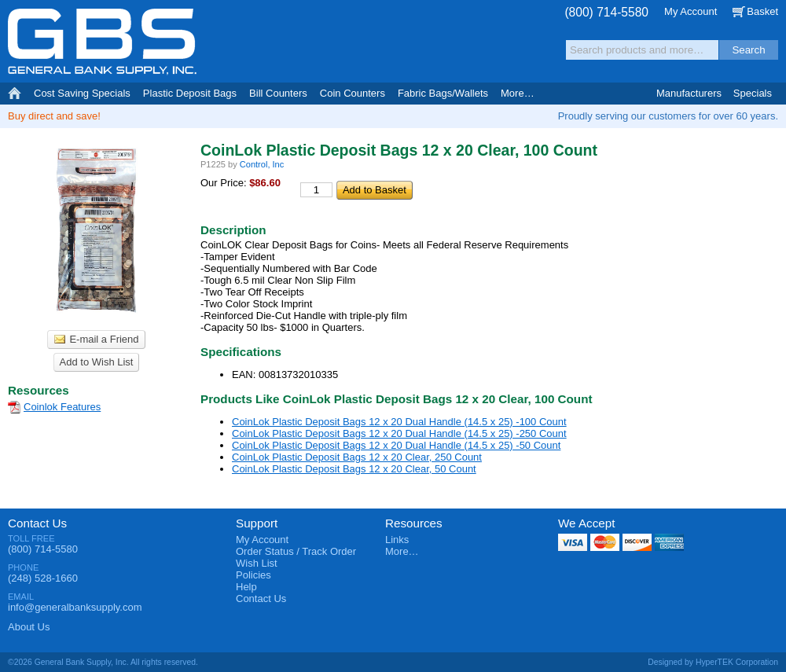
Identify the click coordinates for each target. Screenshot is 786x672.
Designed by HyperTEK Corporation (713, 662)
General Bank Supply (102, 42)
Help (246, 587)
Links (397, 540)
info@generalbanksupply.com (75, 607)
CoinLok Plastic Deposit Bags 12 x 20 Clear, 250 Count (357, 457)
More (518, 93)
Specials (753, 93)
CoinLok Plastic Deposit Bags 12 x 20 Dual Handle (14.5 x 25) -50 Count (396, 445)
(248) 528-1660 (43, 578)
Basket (762, 11)
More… (402, 551)
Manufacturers (689, 93)
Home (15, 94)
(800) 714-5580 (606, 12)
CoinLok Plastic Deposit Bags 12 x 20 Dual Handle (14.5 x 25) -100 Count (399, 422)
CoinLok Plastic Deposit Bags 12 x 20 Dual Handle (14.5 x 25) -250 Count (399, 433)
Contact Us (37, 523)
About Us (29, 627)
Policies (253, 575)
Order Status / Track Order (296, 551)
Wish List (257, 563)
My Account (691, 11)
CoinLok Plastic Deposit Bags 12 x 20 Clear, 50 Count (354, 469)
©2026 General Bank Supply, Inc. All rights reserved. (103, 662)
